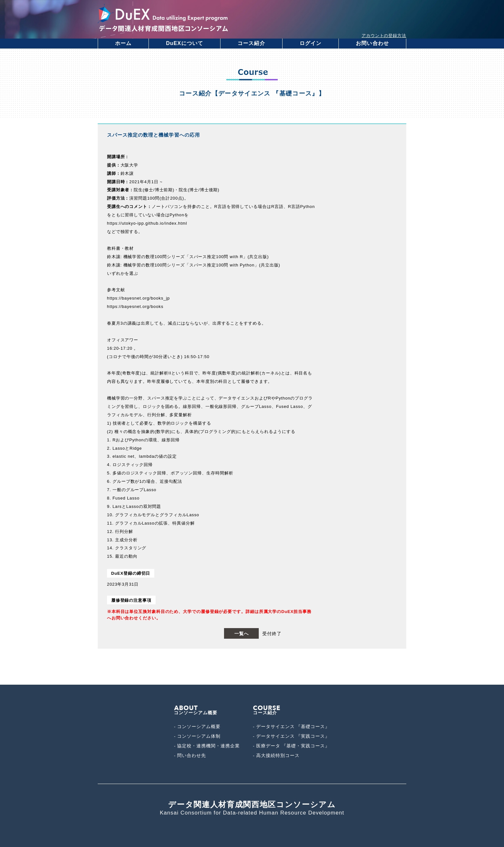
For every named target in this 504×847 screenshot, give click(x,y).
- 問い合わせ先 (190, 756)
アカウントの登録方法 (384, 36)
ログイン (310, 43)
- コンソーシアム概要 (197, 727)
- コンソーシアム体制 (197, 736)
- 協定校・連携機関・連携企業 (207, 746)
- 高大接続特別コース (276, 756)
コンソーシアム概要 (196, 710)
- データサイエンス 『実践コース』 (291, 736)
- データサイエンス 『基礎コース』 (291, 727)
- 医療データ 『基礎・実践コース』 (291, 746)
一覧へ (242, 634)
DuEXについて (184, 43)
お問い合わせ (372, 43)
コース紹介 (251, 43)
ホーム (123, 43)
